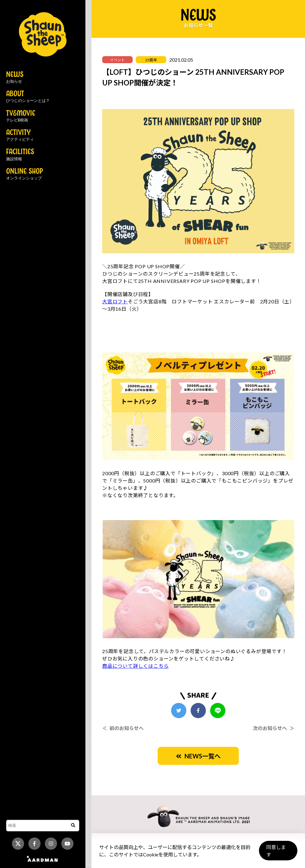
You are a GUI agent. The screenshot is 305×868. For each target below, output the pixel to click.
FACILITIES (20, 155)
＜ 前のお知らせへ (123, 728)
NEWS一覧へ (198, 756)
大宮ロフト (115, 301)
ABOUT (28, 97)
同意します (278, 853)
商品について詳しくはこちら (135, 666)
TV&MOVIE (21, 116)
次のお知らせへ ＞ (274, 728)
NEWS (15, 78)
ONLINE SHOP (25, 174)
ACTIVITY (20, 136)
